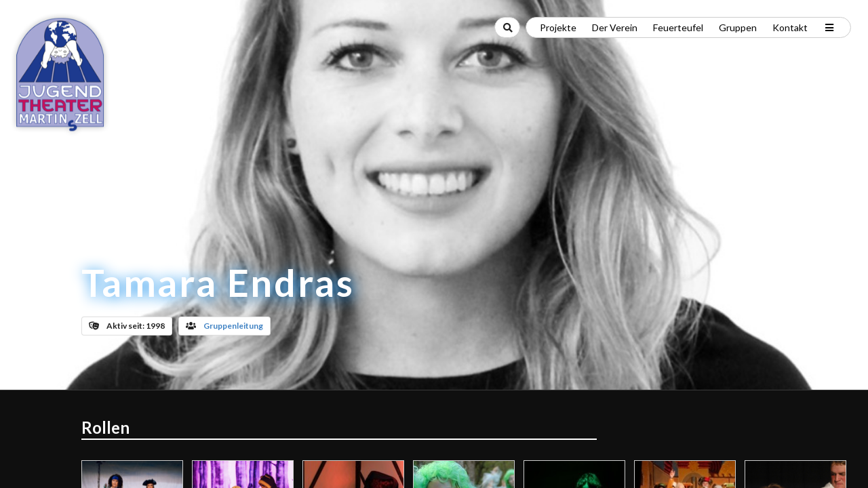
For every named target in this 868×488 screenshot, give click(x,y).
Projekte (558, 27)
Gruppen (738, 27)
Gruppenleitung (233, 326)
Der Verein (615, 27)
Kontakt (790, 27)
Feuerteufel (678, 27)
